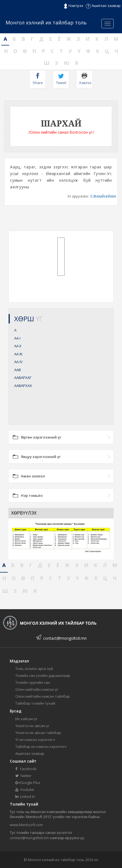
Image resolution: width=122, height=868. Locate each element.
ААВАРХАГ (23, 378)
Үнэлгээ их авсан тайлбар (38, 733)
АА (17, 338)
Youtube (25, 789)
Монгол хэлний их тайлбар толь (46, 22)
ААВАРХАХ (23, 386)
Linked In (25, 796)
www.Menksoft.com (26, 825)
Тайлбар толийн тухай (35, 703)
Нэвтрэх (73, 6)
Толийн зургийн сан (33, 682)
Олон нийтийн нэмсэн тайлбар (43, 696)
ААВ (18, 370)
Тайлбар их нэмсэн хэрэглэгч (41, 746)
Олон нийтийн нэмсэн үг (37, 689)
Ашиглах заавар (103, 6)
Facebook (26, 769)
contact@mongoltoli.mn (65, 638)
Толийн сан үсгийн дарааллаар (43, 675)
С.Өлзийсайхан (103, 196)
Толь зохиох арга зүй (34, 669)
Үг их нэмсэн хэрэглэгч (35, 740)
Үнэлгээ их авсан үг (32, 726)
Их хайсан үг (26, 719)
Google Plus (28, 783)
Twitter (23, 776)
